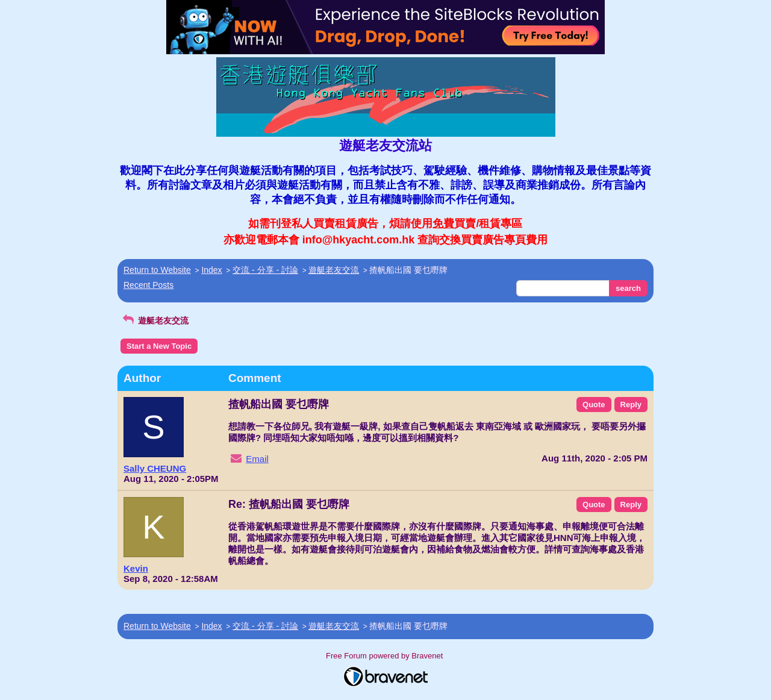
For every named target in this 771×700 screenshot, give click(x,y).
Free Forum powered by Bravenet (385, 656)
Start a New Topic (159, 346)
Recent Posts (148, 285)
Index (211, 270)
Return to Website (157, 270)
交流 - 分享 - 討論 (265, 270)
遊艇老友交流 (334, 270)
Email (257, 459)
